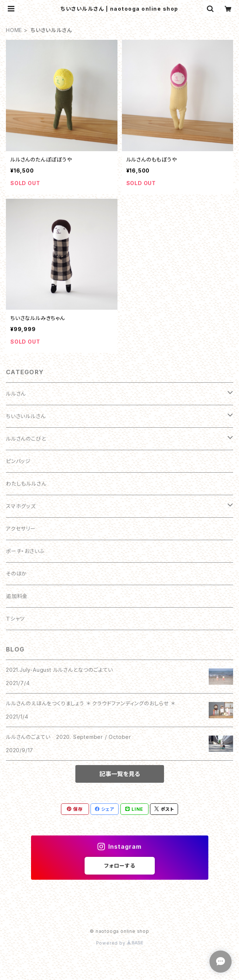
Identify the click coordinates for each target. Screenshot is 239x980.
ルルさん (16, 394)
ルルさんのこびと (26, 439)
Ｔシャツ (15, 618)
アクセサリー (21, 529)
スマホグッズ (21, 506)
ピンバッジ (18, 461)
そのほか (16, 574)
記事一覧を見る (120, 774)
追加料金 (17, 596)
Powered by (120, 943)
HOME (14, 30)
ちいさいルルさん (26, 416)
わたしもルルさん (26, 484)
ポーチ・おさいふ (25, 551)
